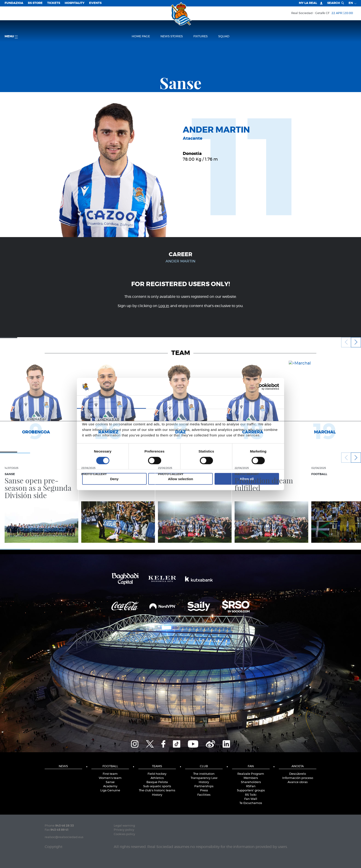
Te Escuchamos (251, 803)
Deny (114, 479)
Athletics (157, 778)
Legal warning (124, 826)
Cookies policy (124, 834)
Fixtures (201, 36)
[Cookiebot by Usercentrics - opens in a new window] (259, 387)
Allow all (247, 479)
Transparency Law (204, 778)
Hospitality (75, 3)
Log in (164, 306)
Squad (224, 36)
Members (251, 778)
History (157, 795)
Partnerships (204, 786)
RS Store (35, 3)
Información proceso (298, 778)
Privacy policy (124, 830)
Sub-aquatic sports (157, 786)
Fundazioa (14, 3)
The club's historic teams (157, 791)
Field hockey (157, 774)
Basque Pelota (157, 782)
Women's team (110, 778)
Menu (11, 37)
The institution (204, 774)
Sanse (110, 782)
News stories (172, 36)
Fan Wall (251, 799)
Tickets (54, 3)
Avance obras (298, 782)
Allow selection (180, 479)
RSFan (251, 786)
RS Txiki (251, 795)
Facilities (204, 795)
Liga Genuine (110, 791)
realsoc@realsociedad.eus (64, 837)
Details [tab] (180, 402)
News (63, 766)
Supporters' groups (251, 791)
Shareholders (251, 782)
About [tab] (250, 402)
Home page (141, 36)
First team (110, 774)
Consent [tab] (112, 402)
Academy (110, 786)
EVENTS (95, 3)
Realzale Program (251, 774)
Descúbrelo (298, 774)
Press (204, 791)
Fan (251, 766)
